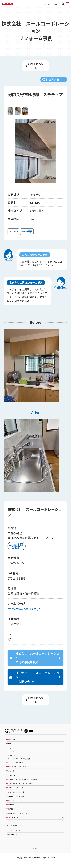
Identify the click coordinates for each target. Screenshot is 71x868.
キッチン (11, 753)
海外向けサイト (13, 823)
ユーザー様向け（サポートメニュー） (21, 789)
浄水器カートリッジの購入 (17, 802)
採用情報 (11, 810)
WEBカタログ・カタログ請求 (18, 772)
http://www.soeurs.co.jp (24, 612)
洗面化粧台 (12, 761)
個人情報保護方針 (12, 840)
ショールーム (13, 776)
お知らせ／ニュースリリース (18, 819)
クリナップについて (15, 806)
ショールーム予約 (50, 4)
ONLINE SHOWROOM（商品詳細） (20, 764)
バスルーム (12, 757)
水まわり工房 (23, 785)
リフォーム (12, 781)
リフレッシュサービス (16, 793)
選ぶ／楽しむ (13, 745)
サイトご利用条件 (12, 831)
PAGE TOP (35, 854)
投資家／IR (12, 814)
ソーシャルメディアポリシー (15, 836)
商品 (10, 749)
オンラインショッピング (16, 798)
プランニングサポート (16, 768)
